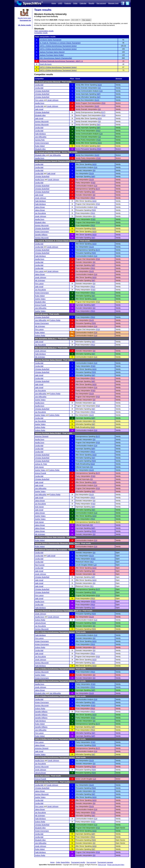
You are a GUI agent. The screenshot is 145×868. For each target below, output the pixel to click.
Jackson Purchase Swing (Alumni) (52, 52)
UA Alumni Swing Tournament (50, 40)
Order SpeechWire (63, 862)
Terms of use (102, 865)
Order (75, 3)
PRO (98, 131)
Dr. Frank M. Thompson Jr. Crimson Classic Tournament (60, 43)
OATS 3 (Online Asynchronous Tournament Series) (58, 70)
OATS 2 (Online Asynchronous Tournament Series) (55, 669)
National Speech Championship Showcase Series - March (57, 543)
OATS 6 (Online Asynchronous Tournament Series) (55, 757)
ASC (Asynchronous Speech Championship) (56, 58)
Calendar (83, 3)
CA (101, 91)
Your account (101, 3)
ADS (100, 85)
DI (99, 88)
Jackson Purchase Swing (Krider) (52, 55)
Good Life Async (46, 64)
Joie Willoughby (41, 137)
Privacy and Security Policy (116, 865)
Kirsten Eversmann (42, 143)
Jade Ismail (39, 109)
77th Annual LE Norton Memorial (48, 82)
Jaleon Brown (40, 207)
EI (92, 467)
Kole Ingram (39, 467)
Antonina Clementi (42, 436)
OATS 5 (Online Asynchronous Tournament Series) (58, 67)
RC (92, 562)
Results (91, 3)
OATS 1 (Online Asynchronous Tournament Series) (58, 46)
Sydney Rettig (55, 320)
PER (99, 149)
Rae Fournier (40, 565)
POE (99, 140)
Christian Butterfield (42, 91)
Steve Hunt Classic (42, 776)
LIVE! (60, 3)
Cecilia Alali (39, 85)
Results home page (24, 18)
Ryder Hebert (40, 146)
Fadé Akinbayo (40, 134)
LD (95, 565)
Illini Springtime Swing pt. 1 (46, 339)
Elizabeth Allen (40, 115)
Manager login (113, 3)
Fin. (72, 332)
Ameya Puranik (41, 305)
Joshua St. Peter (41, 464)
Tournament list (25, 20)
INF (99, 97)
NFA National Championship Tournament (51, 550)
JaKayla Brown (40, 623)
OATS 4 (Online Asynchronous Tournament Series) (58, 49)
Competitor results (41, 33)
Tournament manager (105, 862)
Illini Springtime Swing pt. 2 (46, 348)
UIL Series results (25, 25)
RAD (93, 427)
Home (54, 3)
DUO (97, 100)
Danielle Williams (41, 235)
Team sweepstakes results (44, 31)
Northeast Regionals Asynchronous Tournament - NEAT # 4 (61, 61)
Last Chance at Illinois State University (50, 537)
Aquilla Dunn (40, 103)
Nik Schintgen (40, 280)
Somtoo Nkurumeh (42, 121)
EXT (103, 112)
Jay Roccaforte (40, 213)
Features (68, 3)
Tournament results (78, 862)
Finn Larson (39, 100)
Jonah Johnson (53, 100)
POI (103, 103)
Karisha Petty (40, 140)
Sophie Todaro (40, 299)
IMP (98, 94)
